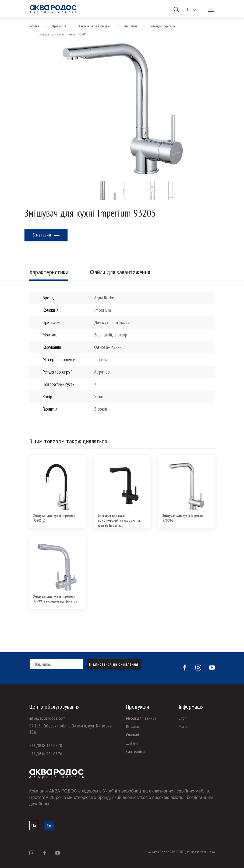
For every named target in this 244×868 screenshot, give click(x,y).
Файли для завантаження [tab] (120, 272)
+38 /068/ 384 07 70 (46, 745)
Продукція (59, 26)
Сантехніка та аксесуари (95, 26)
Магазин (186, 726)
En (49, 826)
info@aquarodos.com (47, 718)
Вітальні (133, 726)
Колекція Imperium (162, 26)
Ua (34, 826)
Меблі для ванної (141, 718)
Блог (183, 718)
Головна (34, 26)
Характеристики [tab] (49, 272)
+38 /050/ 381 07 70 (46, 754)
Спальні (133, 735)
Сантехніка (136, 751)
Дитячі (132, 743)
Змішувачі (130, 26)
